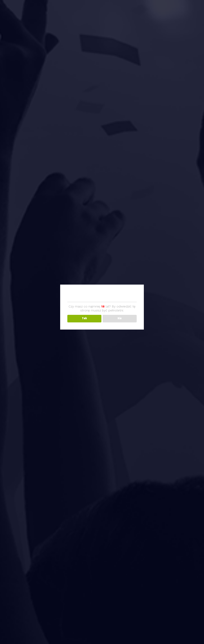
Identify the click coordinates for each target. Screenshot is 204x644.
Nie (120, 319)
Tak (84, 319)
